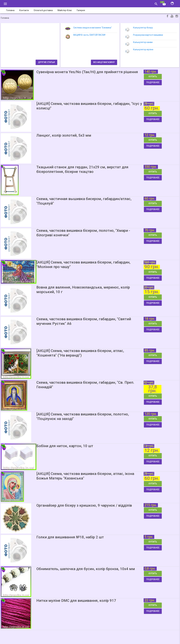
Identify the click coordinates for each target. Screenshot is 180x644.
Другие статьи (46, 62)
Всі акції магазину (104, 62)
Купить (153, 76)
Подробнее (153, 82)
